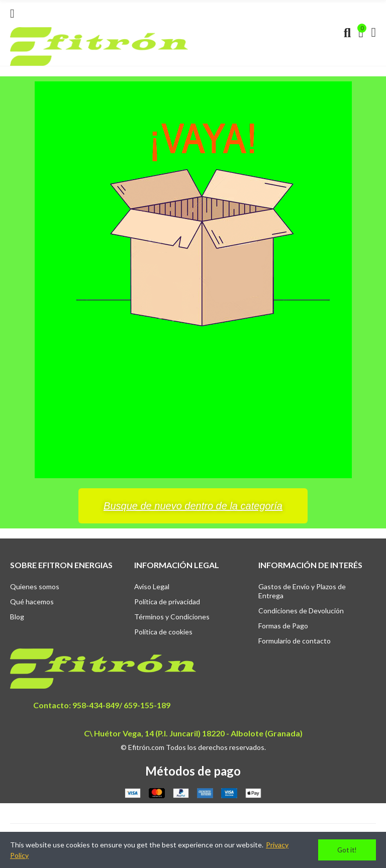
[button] (193, 506)
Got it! (347, 850)
